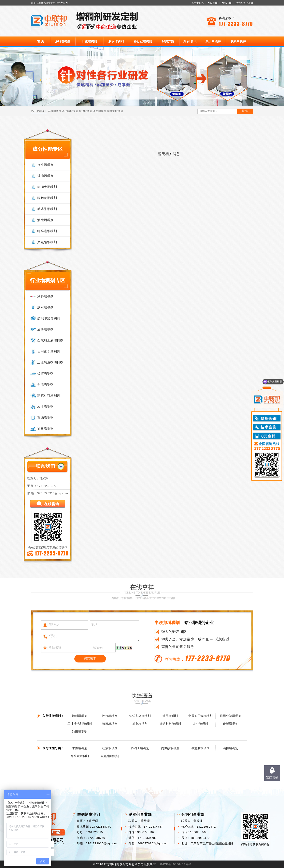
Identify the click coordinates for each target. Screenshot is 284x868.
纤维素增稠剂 (47, 231)
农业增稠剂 (45, 407)
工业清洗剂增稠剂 (50, 362)
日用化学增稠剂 (49, 351)
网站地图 (213, 3)
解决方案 (168, 41)
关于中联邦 (198, 3)
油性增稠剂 (45, 220)
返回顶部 (272, 778)
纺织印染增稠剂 (49, 318)
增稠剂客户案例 (244, 3)
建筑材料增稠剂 (49, 396)
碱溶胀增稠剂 (47, 209)
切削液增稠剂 (115, 111)
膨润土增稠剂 (47, 187)
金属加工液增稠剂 (50, 340)
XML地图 (227, 3)
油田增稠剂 (45, 429)
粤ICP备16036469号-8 (176, 864)
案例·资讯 (190, 41)
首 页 (41, 41)
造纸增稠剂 (45, 418)
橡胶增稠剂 (45, 374)
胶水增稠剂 (116, 41)
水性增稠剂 (45, 165)
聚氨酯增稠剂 (47, 242)
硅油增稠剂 (45, 176)
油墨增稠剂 (100, 111)
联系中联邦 (238, 41)
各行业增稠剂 (143, 41)
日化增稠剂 (89, 41)
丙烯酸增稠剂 (47, 198)
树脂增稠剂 (45, 385)
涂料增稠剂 (63, 41)
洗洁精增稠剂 (70, 111)
